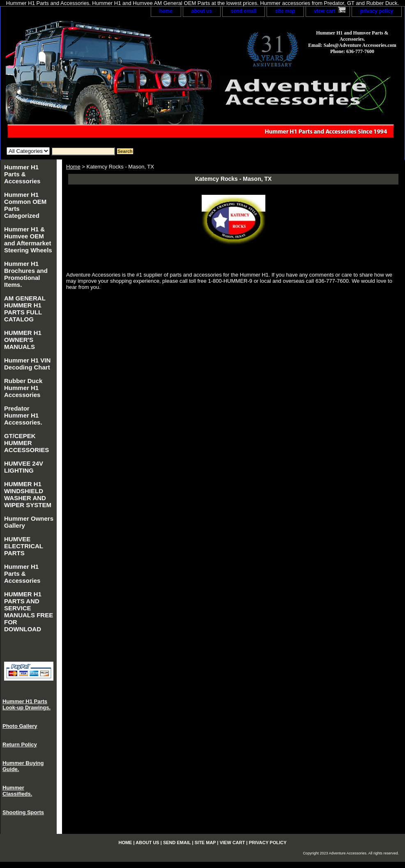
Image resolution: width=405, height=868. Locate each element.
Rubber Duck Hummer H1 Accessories (23, 388)
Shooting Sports (23, 812)
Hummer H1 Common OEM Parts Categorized (25, 205)
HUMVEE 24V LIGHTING (24, 467)
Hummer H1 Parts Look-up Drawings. (26, 704)
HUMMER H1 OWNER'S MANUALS (23, 340)
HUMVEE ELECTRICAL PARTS (24, 546)
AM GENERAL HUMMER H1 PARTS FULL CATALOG (25, 309)
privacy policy (377, 11)
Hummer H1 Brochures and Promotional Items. (26, 274)
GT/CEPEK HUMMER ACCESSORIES (26, 443)
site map (285, 11)
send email (244, 11)
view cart (325, 11)
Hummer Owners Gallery (29, 522)
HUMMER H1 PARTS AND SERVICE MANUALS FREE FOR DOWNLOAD (29, 612)
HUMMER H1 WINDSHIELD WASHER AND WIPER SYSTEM (28, 494)
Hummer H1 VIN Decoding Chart (27, 364)
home (166, 11)
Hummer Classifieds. (17, 791)
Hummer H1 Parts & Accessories (22, 174)
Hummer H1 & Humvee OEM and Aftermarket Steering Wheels (28, 240)
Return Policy (20, 744)
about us (202, 11)
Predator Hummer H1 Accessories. (23, 415)
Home (73, 167)
